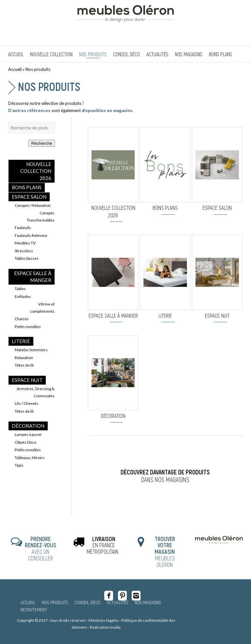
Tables (20, 289)
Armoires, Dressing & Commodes (36, 392)
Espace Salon (29, 197)
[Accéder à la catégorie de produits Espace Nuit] (217, 279)
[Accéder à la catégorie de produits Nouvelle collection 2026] (113, 174)
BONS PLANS (27, 187)
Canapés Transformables (41, 216)
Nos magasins (148, 602)
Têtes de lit (24, 365)
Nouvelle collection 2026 (36, 171)
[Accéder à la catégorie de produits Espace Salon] (217, 171)
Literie (21, 341)
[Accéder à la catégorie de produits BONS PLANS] (165, 171)
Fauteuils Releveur (31, 235)
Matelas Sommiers (31, 350)
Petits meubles (28, 327)
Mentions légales (104, 620)
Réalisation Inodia (105, 627)
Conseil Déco (87, 602)
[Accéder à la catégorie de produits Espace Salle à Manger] (113, 279)
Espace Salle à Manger (33, 277)
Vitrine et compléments (42, 307)
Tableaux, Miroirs (30, 458)
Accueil (15, 69)
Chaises (22, 319)
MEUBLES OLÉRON (165, 552)
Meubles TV (25, 243)
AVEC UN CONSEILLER (41, 548)
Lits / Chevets (26, 403)
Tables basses (27, 258)
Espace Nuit (27, 380)
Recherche (42, 143)
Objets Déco (25, 442)
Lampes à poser (28, 434)
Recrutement (34, 609)
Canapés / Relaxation (33, 205)
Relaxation (24, 358)
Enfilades (23, 297)
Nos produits (49, 86)
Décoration (28, 426)
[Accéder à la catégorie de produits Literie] (165, 279)
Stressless (24, 251)
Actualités (117, 602)
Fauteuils (23, 228)
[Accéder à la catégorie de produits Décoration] (113, 379)
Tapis (19, 465)
